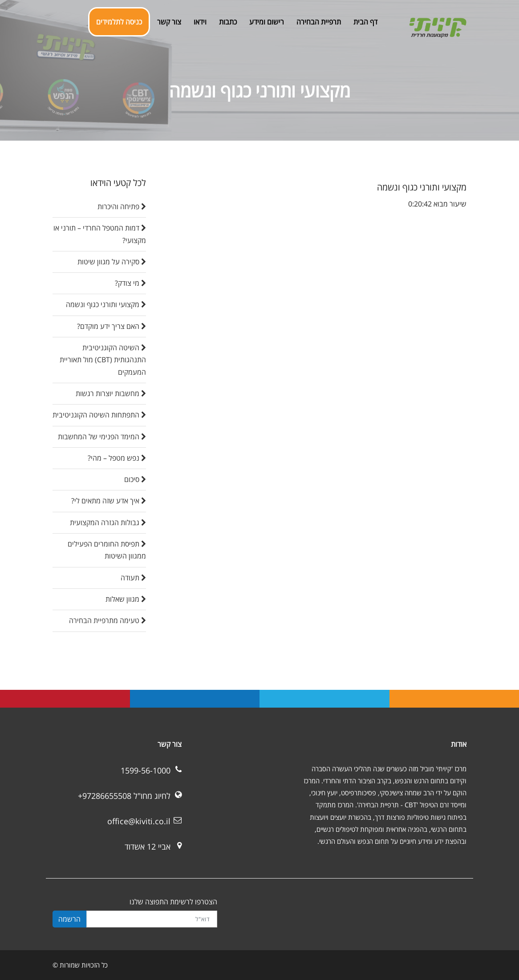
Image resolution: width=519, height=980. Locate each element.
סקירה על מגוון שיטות (112, 262)
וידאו (200, 22)
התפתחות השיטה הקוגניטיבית (99, 415)
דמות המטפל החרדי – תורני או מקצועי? (100, 234)
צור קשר (169, 22)
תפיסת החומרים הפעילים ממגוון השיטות (107, 550)
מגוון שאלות (126, 599)
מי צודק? (130, 283)
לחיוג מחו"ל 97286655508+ (124, 796)
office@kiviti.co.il (139, 821)
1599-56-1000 (146, 770)
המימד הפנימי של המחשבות (102, 437)
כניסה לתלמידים (119, 22)
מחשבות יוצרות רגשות (111, 393)
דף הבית (365, 22)
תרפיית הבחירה (319, 22)
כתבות (228, 22)
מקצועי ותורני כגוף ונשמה (106, 304)
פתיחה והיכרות (122, 207)
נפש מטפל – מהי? (117, 458)
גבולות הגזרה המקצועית (108, 522)
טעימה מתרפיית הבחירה (107, 620)
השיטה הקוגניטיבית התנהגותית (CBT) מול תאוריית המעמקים (103, 360)
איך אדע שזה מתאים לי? (109, 501)
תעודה (133, 578)
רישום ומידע (267, 22)
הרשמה (69, 919)
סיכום (135, 479)
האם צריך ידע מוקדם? (112, 326)
